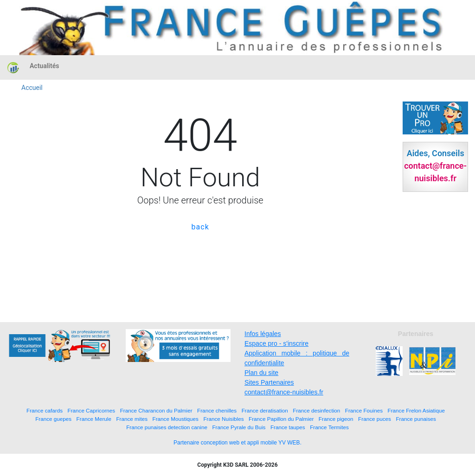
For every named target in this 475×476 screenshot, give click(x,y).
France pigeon (336, 419)
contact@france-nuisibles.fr (284, 392)
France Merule (94, 419)
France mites (132, 419)
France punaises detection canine (167, 427)
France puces (375, 419)
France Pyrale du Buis (239, 427)
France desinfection (316, 410)
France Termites (329, 427)
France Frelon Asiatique (416, 410)
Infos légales (263, 334)
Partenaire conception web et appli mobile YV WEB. (237, 443)
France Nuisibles (223, 419)
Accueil (32, 88)
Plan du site (261, 373)
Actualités (44, 66)
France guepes (53, 419)
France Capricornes (92, 410)
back (200, 227)
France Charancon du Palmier (156, 410)
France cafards (45, 410)
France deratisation (265, 410)
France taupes (288, 427)
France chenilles (217, 410)
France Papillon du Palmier (281, 419)
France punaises (416, 419)
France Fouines (364, 410)
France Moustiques (176, 419)
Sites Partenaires (269, 382)
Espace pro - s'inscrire (276, 343)
